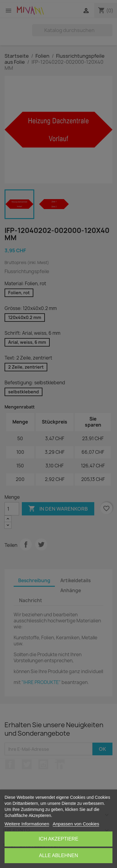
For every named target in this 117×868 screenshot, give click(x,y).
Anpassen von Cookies (76, 824)
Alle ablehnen (59, 855)
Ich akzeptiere (59, 839)
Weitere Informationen (27, 824)
